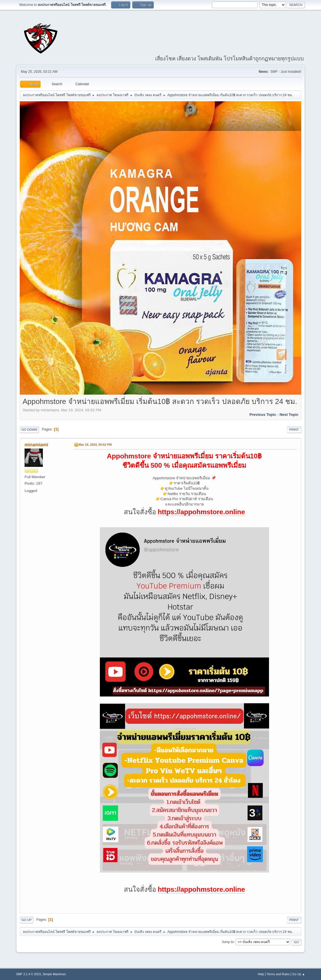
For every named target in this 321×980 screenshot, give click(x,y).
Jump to (228, 942)
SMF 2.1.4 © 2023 (28, 974)
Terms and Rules (278, 974)
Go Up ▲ (299, 974)
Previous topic (263, 415)
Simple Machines (54, 974)
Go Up (27, 920)
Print (294, 430)
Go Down (29, 430)
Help (261, 974)
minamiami (36, 445)
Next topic (289, 415)
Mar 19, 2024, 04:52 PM (95, 445)
